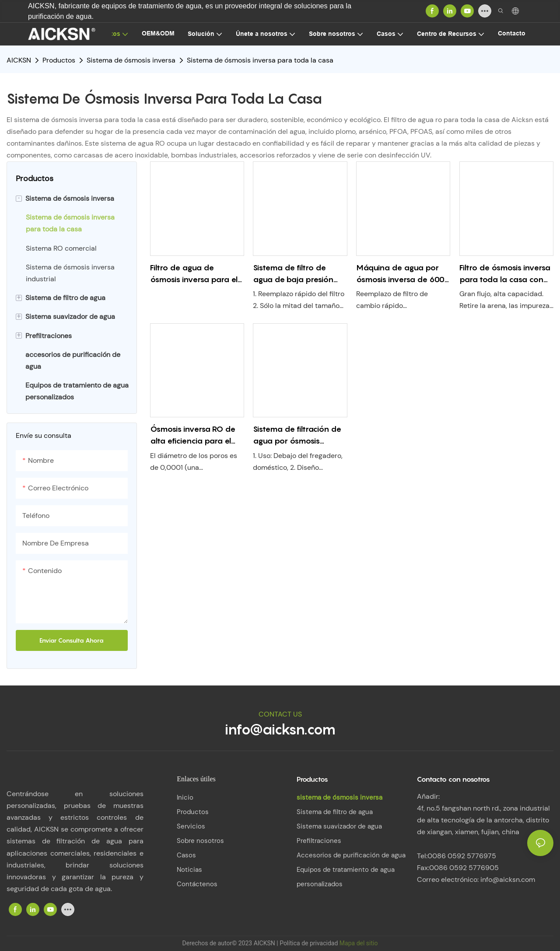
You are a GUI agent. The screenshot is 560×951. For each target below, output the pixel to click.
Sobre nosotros (200, 841)
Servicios (191, 826)
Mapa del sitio (359, 943)
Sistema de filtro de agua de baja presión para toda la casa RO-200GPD (295, 274)
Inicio (185, 797)
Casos (186, 855)
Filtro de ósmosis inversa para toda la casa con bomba (505, 274)
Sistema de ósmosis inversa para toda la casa (260, 60)
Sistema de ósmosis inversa (131, 60)
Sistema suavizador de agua (339, 826)
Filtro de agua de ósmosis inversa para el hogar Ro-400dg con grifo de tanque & (194, 274)
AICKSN (19, 60)
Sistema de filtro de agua (335, 812)
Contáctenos (197, 884)
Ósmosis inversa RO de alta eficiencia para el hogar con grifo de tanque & (193, 435)
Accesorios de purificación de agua (351, 855)
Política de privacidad (310, 943)
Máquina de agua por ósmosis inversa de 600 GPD (400, 274)
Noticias (189, 870)
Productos (59, 60)
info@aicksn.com (280, 729)
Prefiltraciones (319, 841)
